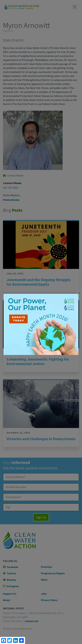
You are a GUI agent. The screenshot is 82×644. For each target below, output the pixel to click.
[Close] (79, 293)
